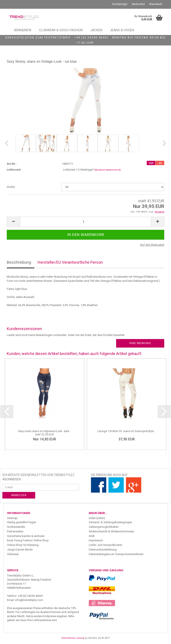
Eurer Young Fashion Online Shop (28, 540)
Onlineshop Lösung (73, 638)
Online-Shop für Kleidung (23, 545)
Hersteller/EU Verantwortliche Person (70, 262)
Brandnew (23, 30)
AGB (92, 536)
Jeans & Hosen (122, 30)
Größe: (11, 187)
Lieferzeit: (14, 170)
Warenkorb (156, 4)
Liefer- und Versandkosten (106, 545)
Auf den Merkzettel (152, 245)
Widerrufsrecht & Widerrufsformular (111, 531)
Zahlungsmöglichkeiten (104, 527)
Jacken (96, 30)
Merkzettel (138, 4)
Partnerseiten (15, 531)
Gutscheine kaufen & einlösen (26, 536)
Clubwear (13, 554)
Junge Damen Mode (20, 550)
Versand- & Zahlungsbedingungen (110, 522)
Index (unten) (97, 518)
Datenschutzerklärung (103, 550)
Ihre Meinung (140, 343)
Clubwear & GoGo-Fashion (61, 30)
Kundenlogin (120, 4)
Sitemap (12, 518)
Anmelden (19, 495)
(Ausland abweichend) (108, 170)
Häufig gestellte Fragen (22, 522)
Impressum (96, 540)
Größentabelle (16, 527)
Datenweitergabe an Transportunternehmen (116, 554)
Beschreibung (19, 262)
